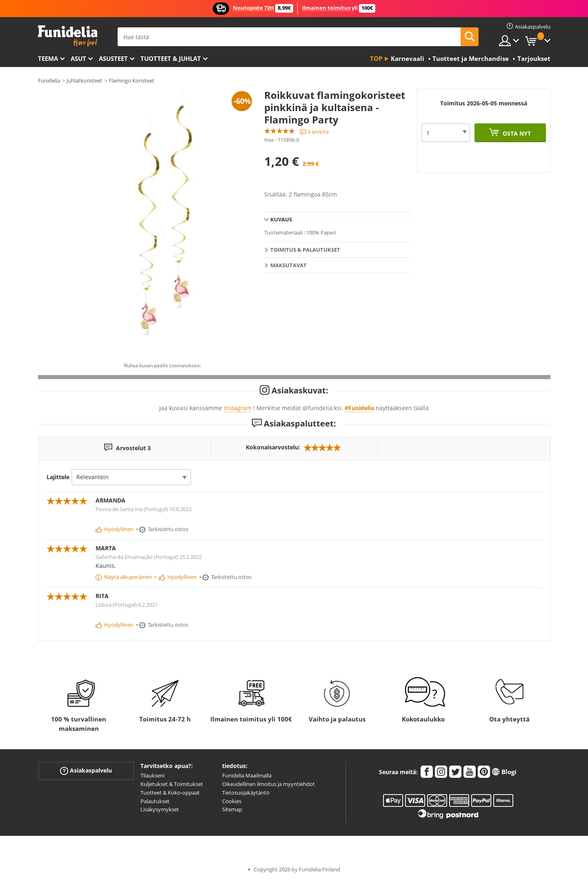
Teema (48, 58)
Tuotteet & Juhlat (171, 58)
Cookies (232, 801)
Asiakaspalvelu (86, 771)
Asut (78, 58)
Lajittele (58, 477)
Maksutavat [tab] (288, 265)
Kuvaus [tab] (281, 219)
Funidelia (49, 80)
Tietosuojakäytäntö (246, 793)
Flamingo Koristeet (131, 80)
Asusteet (113, 58)
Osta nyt (516, 133)
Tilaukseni (153, 775)
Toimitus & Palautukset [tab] (305, 250)
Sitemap (232, 809)
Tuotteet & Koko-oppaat (170, 793)
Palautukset (155, 801)
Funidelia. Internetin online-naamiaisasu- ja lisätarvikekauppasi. (68, 36)
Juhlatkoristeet (84, 80)
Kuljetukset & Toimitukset (172, 784)
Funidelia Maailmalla (247, 775)
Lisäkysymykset (160, 809)
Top (376, 58)
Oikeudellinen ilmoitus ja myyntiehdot (268, 784)
